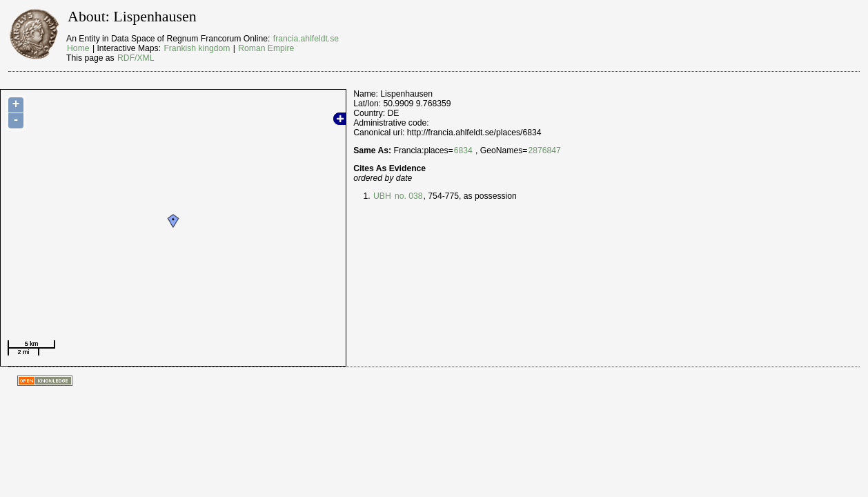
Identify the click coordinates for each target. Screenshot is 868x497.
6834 (463, 150)
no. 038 (408, 196)
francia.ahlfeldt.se (306, 39)
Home (78, 48)
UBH (382, 196)
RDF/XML (136, 58)
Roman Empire (266, 48)
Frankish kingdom (197, 48)
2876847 (544, 150)
